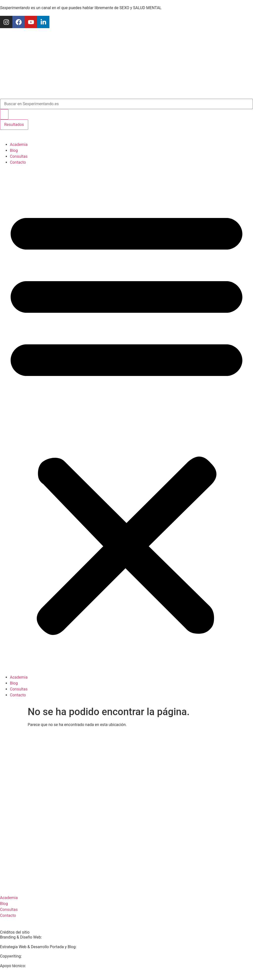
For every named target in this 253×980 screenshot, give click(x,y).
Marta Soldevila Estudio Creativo (72, 937)
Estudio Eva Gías (92, 947)
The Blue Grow (40, 966)
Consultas (19, 156)
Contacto (18, 162)
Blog (14, 150)
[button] (126, 420)
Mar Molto (32, 956)
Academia (19, 145)
